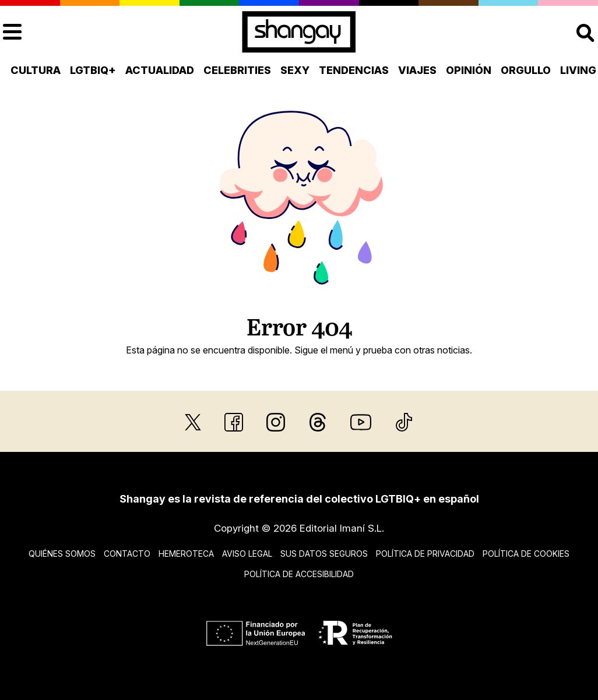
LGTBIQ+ (93, 70)
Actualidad (160, 70)
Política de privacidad (425, 554)
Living (578, 70)
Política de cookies (526, 554)
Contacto (127, 554)
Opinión (469, 70)
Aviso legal (247, 554)
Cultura (36, 70)
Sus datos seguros (324, 554)
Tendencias (354, 70)
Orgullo (526, 70)
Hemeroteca (186, 554)
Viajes (417, 70)
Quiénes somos (62, 554)
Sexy (295, 70)
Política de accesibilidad (299, 574)
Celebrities (237, 70)
